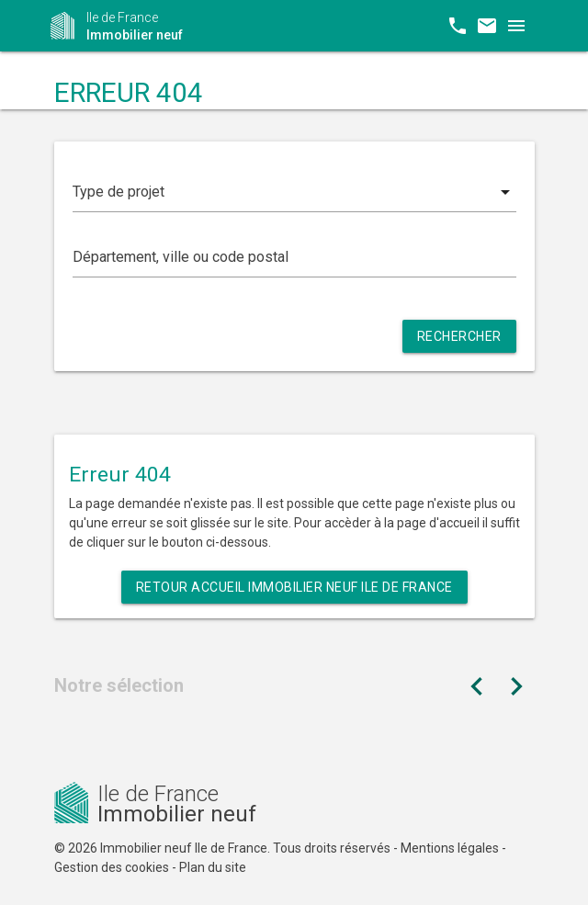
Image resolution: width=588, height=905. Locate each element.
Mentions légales (450, 848)
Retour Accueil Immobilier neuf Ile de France (294, 587)
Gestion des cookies (112, 867)
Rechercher (459, 336)
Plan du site (213, 867)
